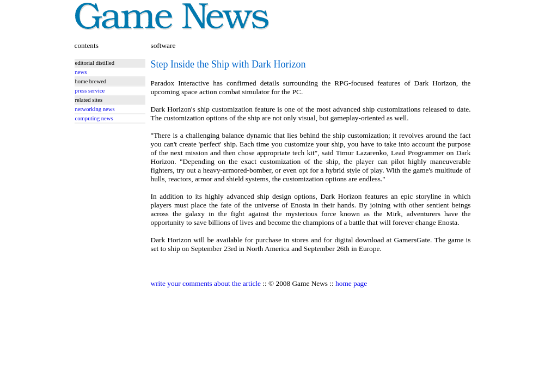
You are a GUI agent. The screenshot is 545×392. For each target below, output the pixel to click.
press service (90, 91)
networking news (95, 109)
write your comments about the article (206, 283)
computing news (94, 118)
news (81, 72)
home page (351, 283)
